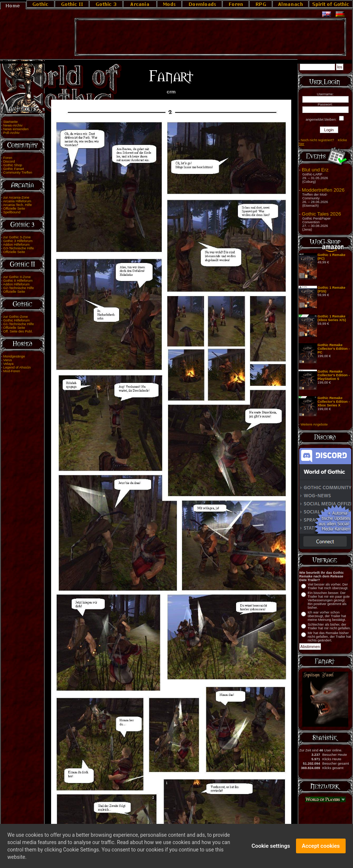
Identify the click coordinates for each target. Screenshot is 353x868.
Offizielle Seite (14, 209)
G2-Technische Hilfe (19, 288)
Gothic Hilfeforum (17, 320)
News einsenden (16, 129)
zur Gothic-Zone (16, 317)
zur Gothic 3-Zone (17, 237)
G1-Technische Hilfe (19, 324)
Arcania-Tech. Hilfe (17, 205)
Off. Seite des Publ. (18, 331)
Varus (8, 360)
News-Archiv (13, 125)
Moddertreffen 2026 (323, 190)
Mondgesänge (14, 356)
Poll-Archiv (12, 133)
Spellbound (12, 212)
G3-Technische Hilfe (19, 248)
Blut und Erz (315, 170)
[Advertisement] (210, 37)
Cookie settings (271, 850)
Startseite (10, 122)
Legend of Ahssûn (17, 367)
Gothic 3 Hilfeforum (18, 241)
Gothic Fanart (14, 169)
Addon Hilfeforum (16, 245)
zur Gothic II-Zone (17, 277)
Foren (8, 158)
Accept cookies (321, 850)
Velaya (8, 364)
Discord (9, 161)
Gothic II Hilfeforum (18, 281)
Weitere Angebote (314, 424)
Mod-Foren (12, 371)
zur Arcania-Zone (16, 198)
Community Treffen (18, 172)
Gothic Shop (13, 165)
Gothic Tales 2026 (321, 214)
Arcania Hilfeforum (17, 201)
